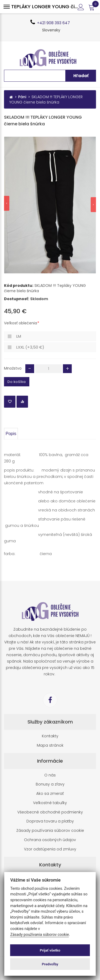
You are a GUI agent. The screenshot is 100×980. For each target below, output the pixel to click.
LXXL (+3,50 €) (30, 347)
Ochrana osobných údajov (50, 840)
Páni (22, 97)
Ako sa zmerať (50, 794)
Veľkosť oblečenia (21, 323)
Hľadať (81, 76)
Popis (11, 434)
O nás (50, 775)
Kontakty (50, 736)
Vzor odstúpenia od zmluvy (50, 849)
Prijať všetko (50, 950)
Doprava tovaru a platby (50, 821)
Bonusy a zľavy (50, 784)
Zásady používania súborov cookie (50, 831)
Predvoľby (50, 964)
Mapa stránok (50, 745)
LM (19, 336)
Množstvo (13, 368)
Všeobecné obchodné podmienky (50, 812)
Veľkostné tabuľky (50, 803)
